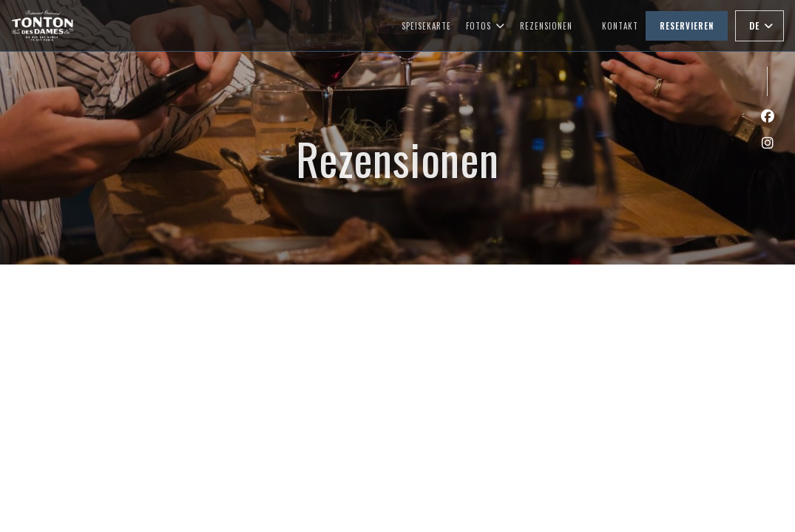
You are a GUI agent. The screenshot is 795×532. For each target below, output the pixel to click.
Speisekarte (426, 26)
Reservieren (687, 26)
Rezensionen (546, 26)
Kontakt (620, 26)
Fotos (486, 26)
